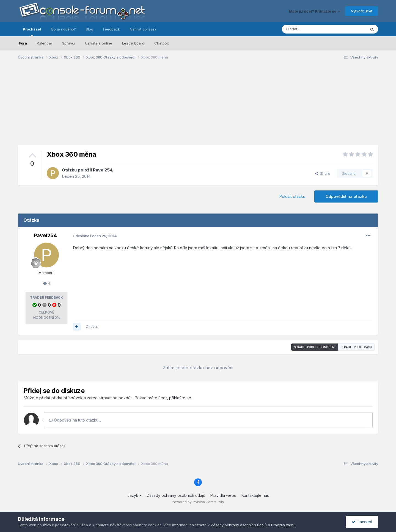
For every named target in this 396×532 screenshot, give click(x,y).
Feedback (112, 29)
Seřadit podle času (356, 347)
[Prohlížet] (310, 29)
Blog (90, 29)
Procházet (32, 32)
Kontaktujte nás (255, 495)
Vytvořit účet (362, 11)
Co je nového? (63, 29)
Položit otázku (292, 196)
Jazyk (134, 495)
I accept (362, 522)
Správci (69, 43)
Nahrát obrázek (143, 29)
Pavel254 (103, 170)
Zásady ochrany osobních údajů (176, 495)
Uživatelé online (99, 43)
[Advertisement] (198, 107)
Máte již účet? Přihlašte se (315, 11)
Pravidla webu (223, 495)
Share (323, 173)
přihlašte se (180, 398)
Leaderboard (133, 43)
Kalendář (45, 43)
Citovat (92, 326)
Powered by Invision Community (198, 502)
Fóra (23, 43)
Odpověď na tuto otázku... (75, 420)
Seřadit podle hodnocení (315, 347)
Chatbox (162, 43)
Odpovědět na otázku (346, 196)
